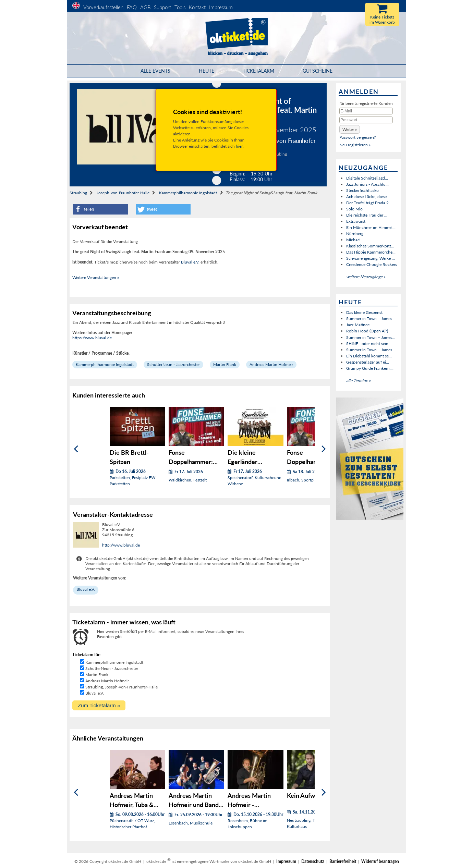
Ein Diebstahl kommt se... (369, 356)
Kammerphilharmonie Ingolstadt (188, 193)
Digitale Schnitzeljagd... (367, 178)
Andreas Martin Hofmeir (271, 364)
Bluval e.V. (190, 262)
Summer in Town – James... (371, 319)
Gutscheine (318, 71)
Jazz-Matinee (358, 325)
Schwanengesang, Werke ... (371, 258)
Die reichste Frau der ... (367, 215)
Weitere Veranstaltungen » (96, 277)
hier (239, 146)
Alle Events (155, 71)
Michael (353, 240)
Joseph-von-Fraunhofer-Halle (123, 193)
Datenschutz (313, 861)
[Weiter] (324, 449)
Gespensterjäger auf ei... (368, 362)
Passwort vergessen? (357, 137)
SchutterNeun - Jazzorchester (173, 364)
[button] (100, 209)
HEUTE (207, 71)
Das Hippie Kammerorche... (371, 252)
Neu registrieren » (355, 145)
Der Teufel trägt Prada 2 (367, 203)
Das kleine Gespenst (364, 312)
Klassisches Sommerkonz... (370, 246)
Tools (180, 7)
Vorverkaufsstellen (103, 7)
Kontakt (197, 7)
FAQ (132, 7)
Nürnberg (355, 234)
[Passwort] (366, 120)
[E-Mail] (366, 111)
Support (162, 7)
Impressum (221, 7)
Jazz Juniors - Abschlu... (367, 184)
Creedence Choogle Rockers (372, 264)
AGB (145, 7)
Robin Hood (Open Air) (367, 331)
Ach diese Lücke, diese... (368, 197)
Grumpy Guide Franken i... (370, 368)
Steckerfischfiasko (362, 190)
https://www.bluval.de (92, 338)
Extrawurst (356, 221)
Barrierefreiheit (343, 861)
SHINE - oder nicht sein (367, 344)
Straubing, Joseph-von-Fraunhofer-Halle (122, 687)
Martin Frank (225, 364)
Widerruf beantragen (380, 861)
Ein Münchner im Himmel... (371, 227)
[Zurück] (76, 449)
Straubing (78, 193)
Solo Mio (354, 209)
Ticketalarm (258, 71)
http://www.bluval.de (121, 545)
